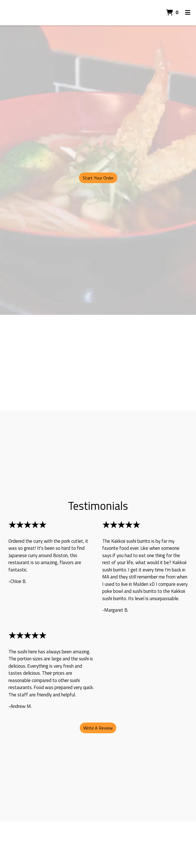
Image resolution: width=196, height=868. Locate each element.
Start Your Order (98, 178)
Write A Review (98, 728)
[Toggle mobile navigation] (188, 13)
